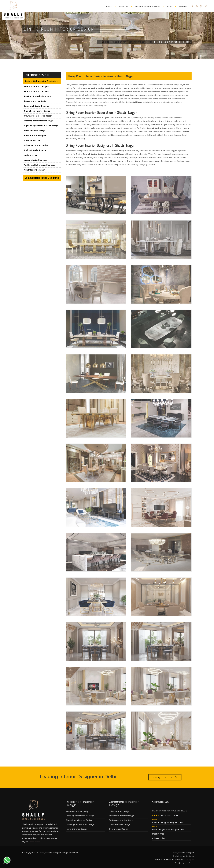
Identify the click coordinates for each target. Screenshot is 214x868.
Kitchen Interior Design (35, 151)
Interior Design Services (148, 6)
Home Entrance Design (34, 131)
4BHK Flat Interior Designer (37, 92)
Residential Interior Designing (133, 42)
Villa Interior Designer (34, 170)
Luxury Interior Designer (35, 160)
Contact (183, 6)
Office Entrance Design (120, 824)
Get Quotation (163, 785)
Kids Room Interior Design (36, 146)
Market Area (158, 834)
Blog (170, 6)
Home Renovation (32, 141)
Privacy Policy (159, 838)
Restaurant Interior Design (121, 820)
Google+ (190, 860)
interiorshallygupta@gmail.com (167, 822)
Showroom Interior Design (121, 816)
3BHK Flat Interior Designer (37, 87)
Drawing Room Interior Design (38, 116)
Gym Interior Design (118, 829)
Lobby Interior (30, 155)
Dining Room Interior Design (37, 111)
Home (109, 6)
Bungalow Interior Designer (37, 106)
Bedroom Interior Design (35, 101)
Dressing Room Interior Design (38, 121)
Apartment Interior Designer (37, 97)
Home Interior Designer (35, 136)
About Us (123, 6)
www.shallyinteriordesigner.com (168, 829)
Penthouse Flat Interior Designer (39, 165)
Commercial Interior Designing (42, 178)
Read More (35, 842)
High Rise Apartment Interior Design (41, 126)
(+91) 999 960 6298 (169, 815)
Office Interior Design (119, 811)
